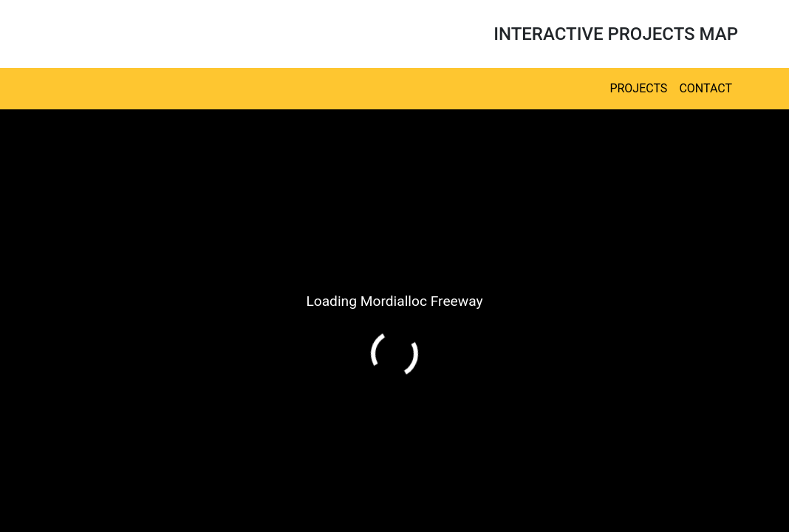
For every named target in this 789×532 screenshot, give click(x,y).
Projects (638, 88)
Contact (706, 88)
